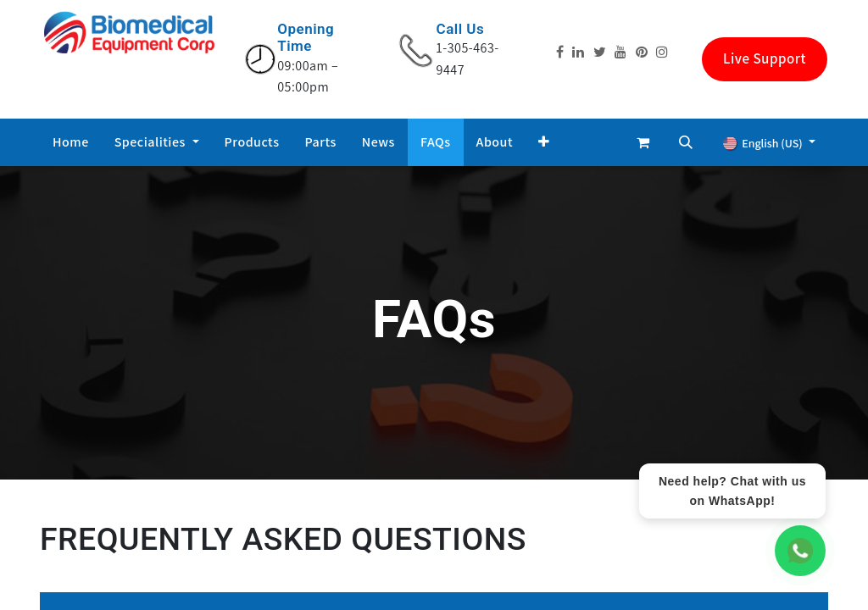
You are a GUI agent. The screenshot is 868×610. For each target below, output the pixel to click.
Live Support (765, 58)
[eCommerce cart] (643, 142)
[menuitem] (71, 142)
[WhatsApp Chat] (800, 551)
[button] (544, 142)
